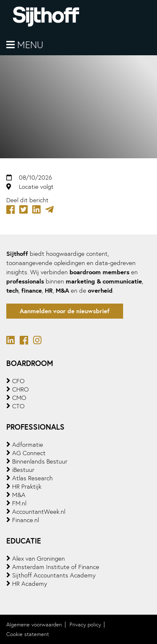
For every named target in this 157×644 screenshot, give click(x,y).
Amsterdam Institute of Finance (56, 567)
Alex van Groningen (39, 559)
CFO (18, 381)
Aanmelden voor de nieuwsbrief (65, 311)
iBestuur (23, 470)
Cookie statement (28, 634)
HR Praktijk (27, 487)
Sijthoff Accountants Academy (54, 575)
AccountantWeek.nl (39, 512)
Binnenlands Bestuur (40, 461)
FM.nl (19, 503)
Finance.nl (26, 520)
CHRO (21, 389)
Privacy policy (85, 625)
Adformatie (28, 445)
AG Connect (29, 453)
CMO (19, 398)
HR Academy (30, 584)
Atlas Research (32, 478)
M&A (19, 495)
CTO (18, 406)
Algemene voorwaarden (34, 625)
